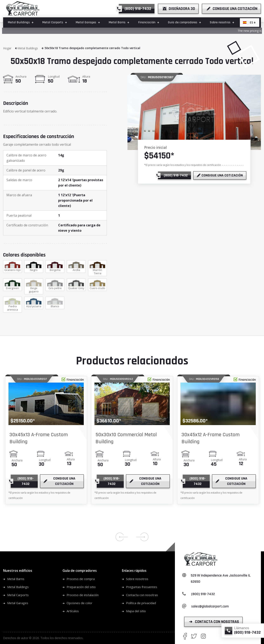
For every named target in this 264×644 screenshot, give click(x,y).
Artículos (73, 611)
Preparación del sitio (81, 587)
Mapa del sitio (136, 611)
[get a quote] (231, 9)
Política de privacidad (141, 603)
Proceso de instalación (83, 595)
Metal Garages (18, 603)
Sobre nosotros (137, 579)
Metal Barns (16, 579)
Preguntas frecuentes (142, 587)
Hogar (10, 48)
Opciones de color (80, 603)
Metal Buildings (31, 48)
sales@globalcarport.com (210, 606)
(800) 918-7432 (203, 594)
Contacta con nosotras (142, 595)
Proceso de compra (81, 579)
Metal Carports (18, 595)
